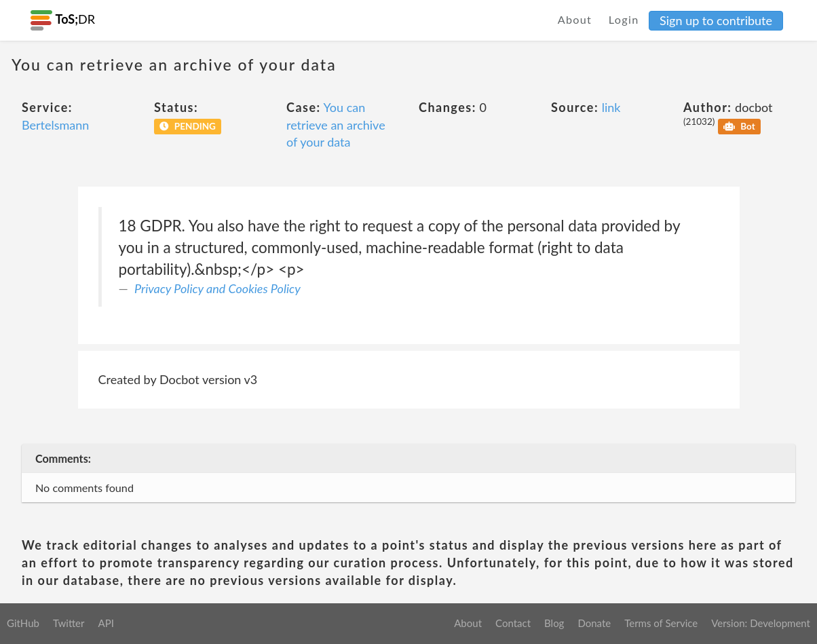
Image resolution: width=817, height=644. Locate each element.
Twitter (69, 623)
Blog (554, 623)
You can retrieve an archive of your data (336, 125)
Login (624, 19)
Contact (513, 623)
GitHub (23, 623)
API (106, 623)
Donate (594, 623)
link (611, 107)
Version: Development (761, 623)
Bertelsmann (55, 125)
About (575, 19)
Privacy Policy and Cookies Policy (217, 288)
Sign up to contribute (716, 20)
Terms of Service (661, 623)
